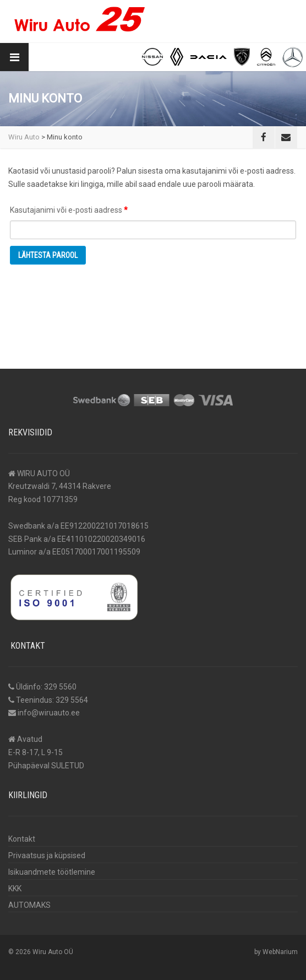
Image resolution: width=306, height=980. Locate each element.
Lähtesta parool (48, 255)
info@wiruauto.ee (49, 713)
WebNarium (280, 952)
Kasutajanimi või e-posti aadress (81, 208)
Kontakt (22, 839)
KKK (15, 889)
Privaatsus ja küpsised (47, 855)
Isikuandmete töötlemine (52, 872)
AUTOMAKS (29, 905)
